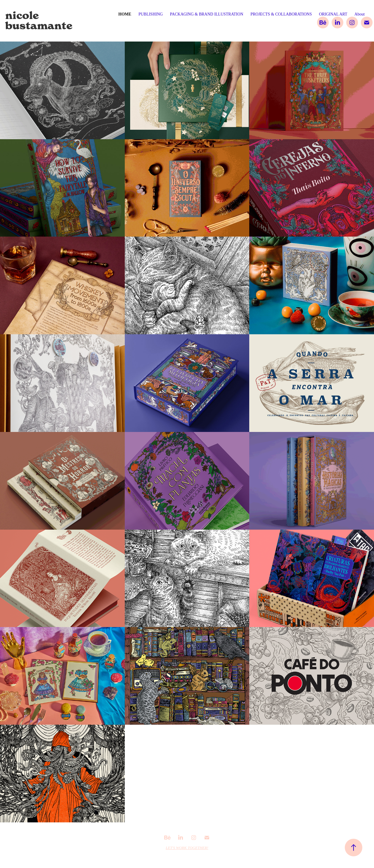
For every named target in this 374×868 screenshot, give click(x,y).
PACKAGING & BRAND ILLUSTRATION (207, 14)
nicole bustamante (39, 21)
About (360, 14)
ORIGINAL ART (333, 14)
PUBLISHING (151, 14)
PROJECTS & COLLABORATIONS (281, 14)
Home (125, 14)
